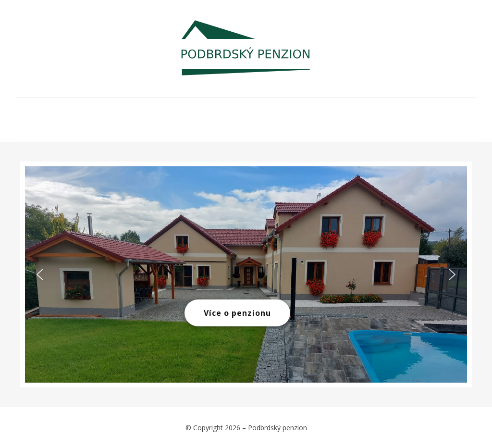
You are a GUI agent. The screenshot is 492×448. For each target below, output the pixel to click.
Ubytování (131, 112)
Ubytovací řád (400, 112)
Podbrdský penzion (277, 428)
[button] (40, 274)
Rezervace (322, 112)
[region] (246, 274)
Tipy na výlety (87, 126)
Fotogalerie (203, 112)
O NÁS (73, 112)
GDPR (373, 126)
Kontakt (425, 126)
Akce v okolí (168, 126)
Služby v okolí (249, 126)
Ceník (264, 112)
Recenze (321, 126)
